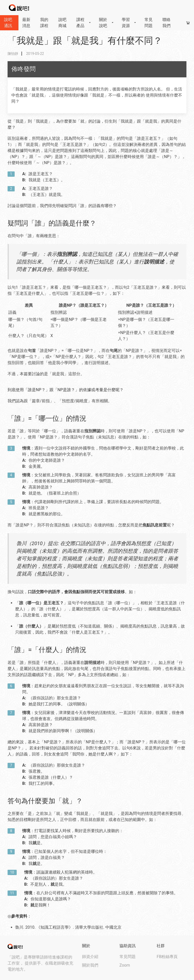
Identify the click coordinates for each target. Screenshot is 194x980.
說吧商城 (62, 23)
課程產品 (84, 23)
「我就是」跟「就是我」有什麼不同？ (85, 41)
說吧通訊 (8, 23)
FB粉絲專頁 (167, 957)
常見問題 (149, 23)
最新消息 (26, 23)
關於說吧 (107, 23)
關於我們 (90, 965)
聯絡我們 (166, 23)
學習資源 (129, 23)
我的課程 (44, 23)
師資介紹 (90, 957)
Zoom (125, 965)
